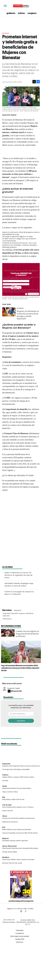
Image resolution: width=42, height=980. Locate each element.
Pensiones (8, 619)
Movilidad (28, 830)
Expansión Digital (13, 688)
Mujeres (18, 610)
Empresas (5, 766)
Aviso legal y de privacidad (20, 936)
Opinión (32, 777)
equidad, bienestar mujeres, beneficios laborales (18, 614)
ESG (15, 769)
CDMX (22, 777)
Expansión (6, 764)
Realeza (14, 788)
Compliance (20, 933)
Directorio (20, 942)
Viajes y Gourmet (8, 792)
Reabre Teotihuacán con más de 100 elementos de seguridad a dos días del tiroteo (18, 575)
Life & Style (7, 805)
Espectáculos (6, 788)
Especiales (25, 841)
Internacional (36, 766)
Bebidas (13, 860)
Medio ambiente (7, 830)
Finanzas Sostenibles (9, 833)
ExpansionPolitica (26, 911)
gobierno (11, 13)
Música (31, 807)
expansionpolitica (21, 911)
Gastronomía (6, 860)
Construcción (6, 818)
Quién (5, 786)
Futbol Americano (17, 848)
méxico (21, 13)
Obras (11, 769)
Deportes (19, 807)
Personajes (31, 860)
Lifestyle (5, 852)
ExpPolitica (17, 911)
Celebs (13, 799)
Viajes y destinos (22, 860)
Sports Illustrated (9, 846)
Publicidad (20, 930)
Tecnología (6, 769)
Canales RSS (20, 939)
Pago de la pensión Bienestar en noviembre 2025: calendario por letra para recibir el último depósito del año (20, 668)
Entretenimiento (11, 807)
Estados (6, 33)
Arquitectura (6, 822)
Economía (28, 766)
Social (15, 830)
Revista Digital (12, 852)
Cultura (16, 792)
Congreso (16, 777)
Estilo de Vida (13, 863)
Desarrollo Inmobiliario (18, 818)
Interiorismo (14, 822)
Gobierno (5, 777)
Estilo (4, 807)
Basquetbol (26, 848)
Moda (24, 788)
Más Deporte (34, 848)
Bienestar (5, 863)
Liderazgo (12, 841)
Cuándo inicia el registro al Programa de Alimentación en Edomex (27, 634)
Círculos (19, 788)
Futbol (4, 848)
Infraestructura (30, 818)
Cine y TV (26, 807)
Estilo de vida (20, 799)
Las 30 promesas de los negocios (21, 901)
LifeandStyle (26, 769)
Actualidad (6, 841)
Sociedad (5, 781)
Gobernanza (21, 830)
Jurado (20, 863)
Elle (4, 797)
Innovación (19, 833)
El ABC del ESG (28, 833)
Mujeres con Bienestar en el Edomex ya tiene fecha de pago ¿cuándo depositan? (28, 315)
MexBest (6, 857)
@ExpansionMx (16, 691)
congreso (32, 13)
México (10, 777)
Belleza (29, 788)
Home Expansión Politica (17, 766)
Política (5, 775)
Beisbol (9, 848)
